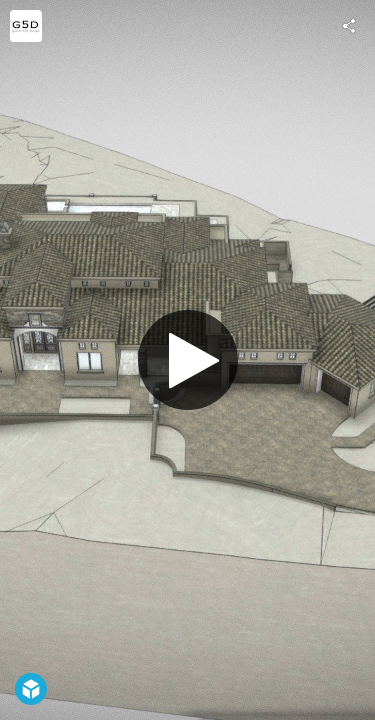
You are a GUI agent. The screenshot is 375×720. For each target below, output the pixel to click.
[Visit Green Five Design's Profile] (26, 26)
